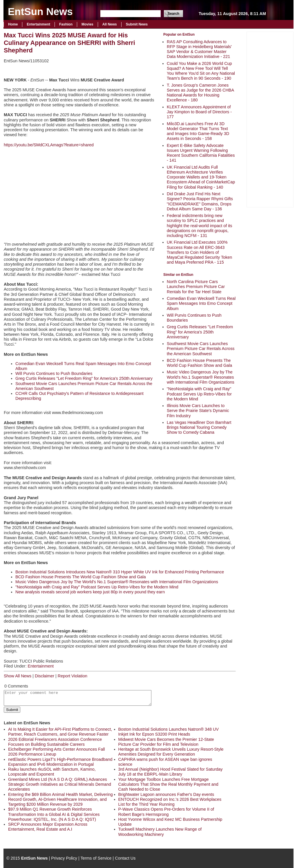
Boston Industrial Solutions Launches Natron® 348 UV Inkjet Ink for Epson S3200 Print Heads (169, 732)
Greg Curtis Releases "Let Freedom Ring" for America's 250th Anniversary (200, 332)
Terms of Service (96, 858)
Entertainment (38, 24)
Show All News (18, 676)
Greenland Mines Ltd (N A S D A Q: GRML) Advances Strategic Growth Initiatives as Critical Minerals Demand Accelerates (60, 784)
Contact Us (125, 858)
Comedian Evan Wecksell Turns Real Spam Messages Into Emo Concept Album (201, 303)
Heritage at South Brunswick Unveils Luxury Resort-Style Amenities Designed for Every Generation (171, 752)
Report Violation (73, 676)
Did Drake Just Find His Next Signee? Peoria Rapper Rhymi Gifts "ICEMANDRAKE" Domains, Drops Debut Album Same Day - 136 (200, 201)
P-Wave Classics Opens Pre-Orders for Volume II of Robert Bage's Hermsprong (166, 812)
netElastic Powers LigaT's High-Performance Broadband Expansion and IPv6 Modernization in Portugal (60, 762)
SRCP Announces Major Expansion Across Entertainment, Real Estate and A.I (48, 827)
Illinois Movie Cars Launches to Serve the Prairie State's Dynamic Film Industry (198, 411)
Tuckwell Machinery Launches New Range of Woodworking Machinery (160, 832)
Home (13, 24)
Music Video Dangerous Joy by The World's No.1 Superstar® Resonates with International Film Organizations (201, 377)
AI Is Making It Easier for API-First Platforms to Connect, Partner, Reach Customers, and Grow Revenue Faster (60, 732)
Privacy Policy (64, 858)
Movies (87, 24)
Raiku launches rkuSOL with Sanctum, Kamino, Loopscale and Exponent (52, 772)
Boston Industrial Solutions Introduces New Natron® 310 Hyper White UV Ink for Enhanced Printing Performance (120, 572)
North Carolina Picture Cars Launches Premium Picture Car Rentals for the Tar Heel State (196, 287)
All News (110, 24)
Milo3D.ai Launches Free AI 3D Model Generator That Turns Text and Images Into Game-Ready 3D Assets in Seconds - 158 (198, 131)
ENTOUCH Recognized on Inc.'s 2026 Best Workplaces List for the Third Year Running (170, 802)
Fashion (66, 24)
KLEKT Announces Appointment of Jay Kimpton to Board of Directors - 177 (199, 112)
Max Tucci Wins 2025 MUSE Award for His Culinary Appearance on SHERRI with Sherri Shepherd (69, 43)
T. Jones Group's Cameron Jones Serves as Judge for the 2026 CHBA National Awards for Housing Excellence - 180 (200, 93)
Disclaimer (45, 676)
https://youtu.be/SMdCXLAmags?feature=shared (49, 145)
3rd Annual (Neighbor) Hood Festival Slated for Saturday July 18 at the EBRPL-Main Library (171, 772)
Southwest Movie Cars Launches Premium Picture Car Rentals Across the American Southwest (201, 349)
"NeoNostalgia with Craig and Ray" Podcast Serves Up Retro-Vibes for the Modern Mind (199, 394)
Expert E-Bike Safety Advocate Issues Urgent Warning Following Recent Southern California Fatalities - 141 (201, 153)
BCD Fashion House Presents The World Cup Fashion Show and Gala (199, 363)
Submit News (137, 24)
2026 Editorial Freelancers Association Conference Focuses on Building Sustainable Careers (55, 742)
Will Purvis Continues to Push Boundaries (54, 373)
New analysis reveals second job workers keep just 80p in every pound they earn (90, 592)
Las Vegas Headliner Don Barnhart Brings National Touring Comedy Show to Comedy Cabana (199, 427)
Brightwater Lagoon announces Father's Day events (166, 794)
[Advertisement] (270, 119)
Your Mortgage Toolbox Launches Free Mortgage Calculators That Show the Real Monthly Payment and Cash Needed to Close (168, 784)
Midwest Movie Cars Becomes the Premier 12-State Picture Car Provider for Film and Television (166, 742)
